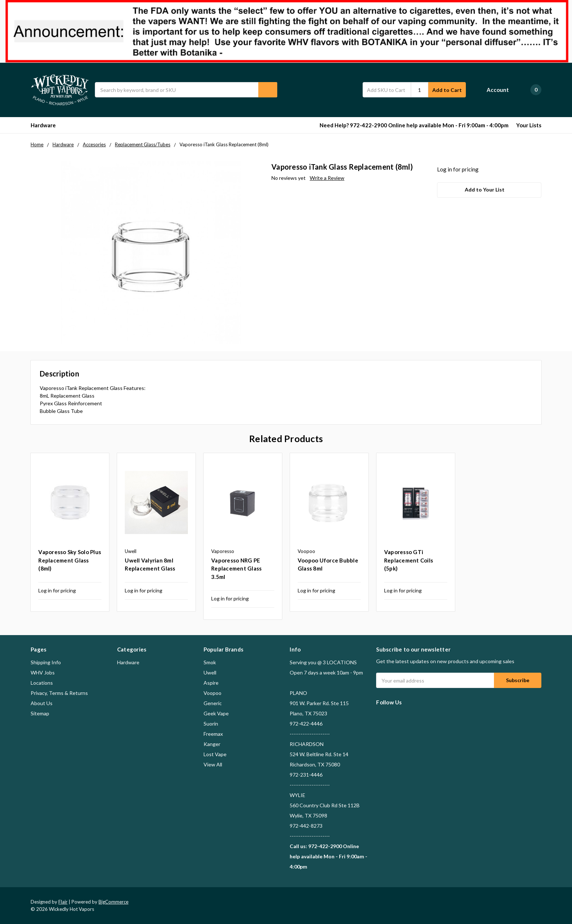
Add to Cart (447, 90)
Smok (210, 662)
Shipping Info (46, 662)
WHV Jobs (43, 672)
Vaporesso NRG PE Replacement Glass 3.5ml (236, 569)
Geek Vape (216, 713)
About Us (42, 703)
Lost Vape (215, 754)
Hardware (47, 125)
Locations (42, 683)
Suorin (211, 724)
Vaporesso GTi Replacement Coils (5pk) (409, 560)
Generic (213, 703)
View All (213, 764)
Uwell (210, 672)
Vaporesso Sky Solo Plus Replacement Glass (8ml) (70, 560)
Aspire (211, 683)
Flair (63, 902)
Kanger (212, 744)
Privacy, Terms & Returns (59, 693)
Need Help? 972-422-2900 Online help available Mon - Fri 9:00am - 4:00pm (414, 125)
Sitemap (40, 713)
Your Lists (529, 125)
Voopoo (212, 693)
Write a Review (327, 178)
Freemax (213, 734)
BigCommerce (113, 902)
